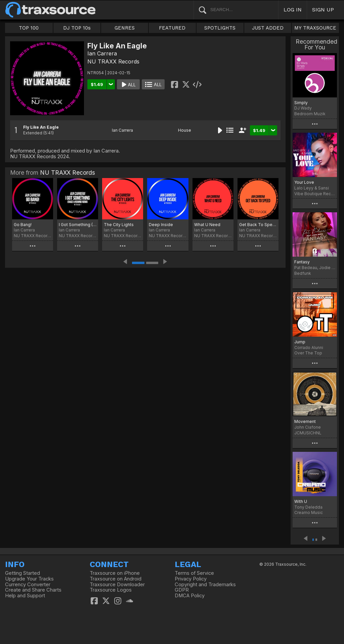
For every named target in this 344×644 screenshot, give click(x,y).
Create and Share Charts (33, 590)
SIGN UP (323, 10)
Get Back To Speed (258, 225)
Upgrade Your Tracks (29, 579)
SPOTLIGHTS (220, 28)
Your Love (304, 182)
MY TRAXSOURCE (315, 28)
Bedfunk (303, 273)
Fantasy (302, 262)
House (185, 130)
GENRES (125, 28)
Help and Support (25, 596)
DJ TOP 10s (77, 28)
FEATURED (172, 28)
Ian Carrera (102, 53)
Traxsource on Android (116, 579)
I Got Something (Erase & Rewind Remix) (78, 225)
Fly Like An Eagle (41, 127)
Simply (301, 103)
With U (301, 501)
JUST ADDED (268, 28)
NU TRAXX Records (113, 61)
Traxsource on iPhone (115, 573)
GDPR (182, 590)
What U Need (207, 225)
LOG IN (293, 10)
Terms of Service (194, 573)
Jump (300, 342)
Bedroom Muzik (310, 114)
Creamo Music (309, 512)
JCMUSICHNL (308, 433)
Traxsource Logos (111, 590)
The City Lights (119, 225)
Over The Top (308, 353)
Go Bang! (23, 225)
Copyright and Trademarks (205, 585)
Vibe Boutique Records (315, 194)
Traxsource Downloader (117, 585)
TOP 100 (29, 28)
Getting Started (23, 573)
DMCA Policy (190, 596)
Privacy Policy (191, 579)
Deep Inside (161, 225)
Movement (305, 421)
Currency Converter (28, 585)
